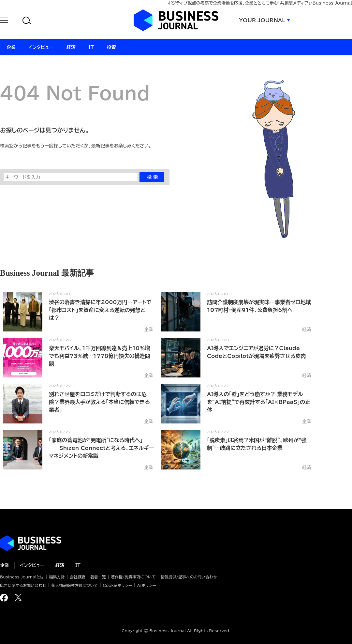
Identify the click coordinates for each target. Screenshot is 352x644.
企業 (5, 565)
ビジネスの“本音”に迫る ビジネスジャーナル (31, 543)
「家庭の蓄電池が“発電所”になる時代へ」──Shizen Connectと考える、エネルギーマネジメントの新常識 (101, 448)
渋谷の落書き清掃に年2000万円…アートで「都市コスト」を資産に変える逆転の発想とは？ (100, 310)
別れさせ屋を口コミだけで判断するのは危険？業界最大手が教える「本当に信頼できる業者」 (99, 402)
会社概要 (78, 577)
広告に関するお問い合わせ (23, 585)
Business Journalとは (22, 577)
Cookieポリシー (117, 585)
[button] (4, 21)
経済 (60, 565)
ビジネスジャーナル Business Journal (176, 20)
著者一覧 (98, 577)
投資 (111, 47)
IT (78, 565)
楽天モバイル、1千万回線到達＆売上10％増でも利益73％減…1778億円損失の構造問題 (99, 356)
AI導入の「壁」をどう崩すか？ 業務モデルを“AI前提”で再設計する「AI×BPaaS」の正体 (259, 402)
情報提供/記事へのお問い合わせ (189, 577)
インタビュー (32, 565)
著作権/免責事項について (133, 577)
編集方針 (57, 577)
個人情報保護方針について (74, 585)
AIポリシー (147, 585)
